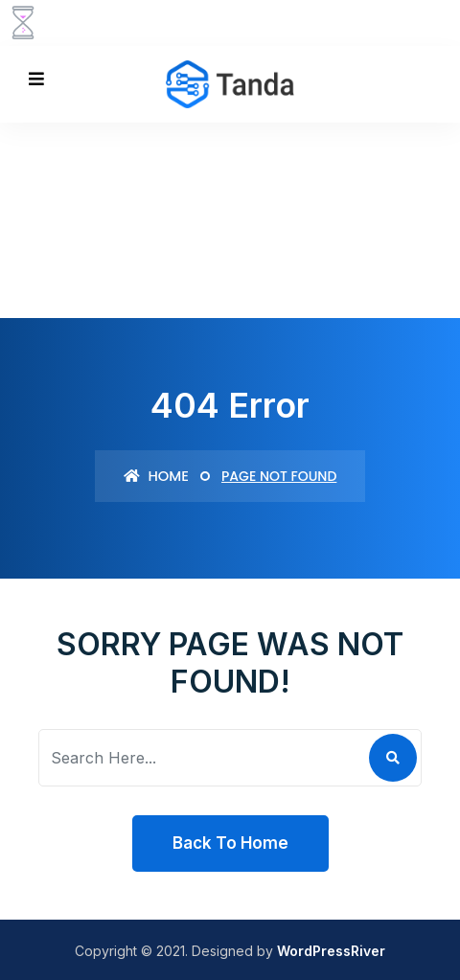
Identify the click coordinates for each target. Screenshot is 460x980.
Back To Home (230, 843)
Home (156, 476)
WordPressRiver (331, 951)
